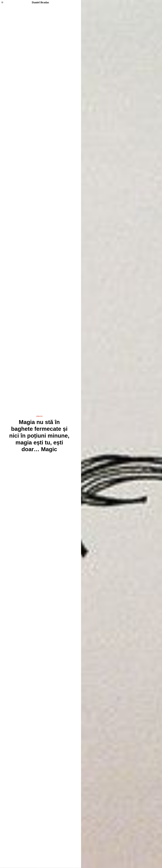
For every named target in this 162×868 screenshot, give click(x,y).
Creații (39, 416)
